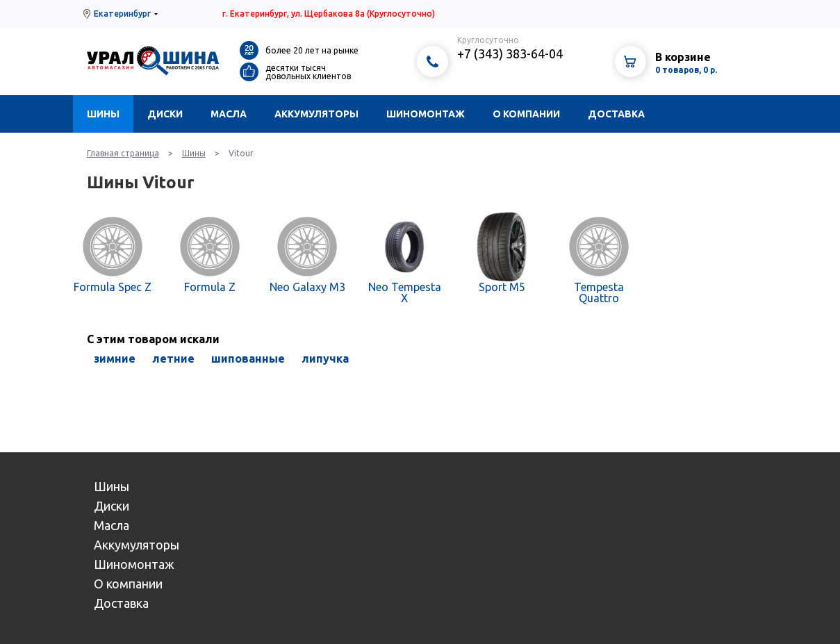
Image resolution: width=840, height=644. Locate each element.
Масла (229, 114)
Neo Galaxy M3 (307, 287)
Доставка (616, 114)
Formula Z (210, 287)
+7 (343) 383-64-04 (510, 53)
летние (173, 358)
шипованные (248, 358)
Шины (103, 114)
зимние (115, 358)
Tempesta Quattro (599, 292)
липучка (325, 358)
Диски (165, 114)
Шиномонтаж (426, 114)
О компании (526, 114)
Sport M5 (502, 287)
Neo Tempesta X (405, 292)
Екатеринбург (122, 14)
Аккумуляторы (316, 114)
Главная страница (123, 153)
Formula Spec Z (113, 287)
